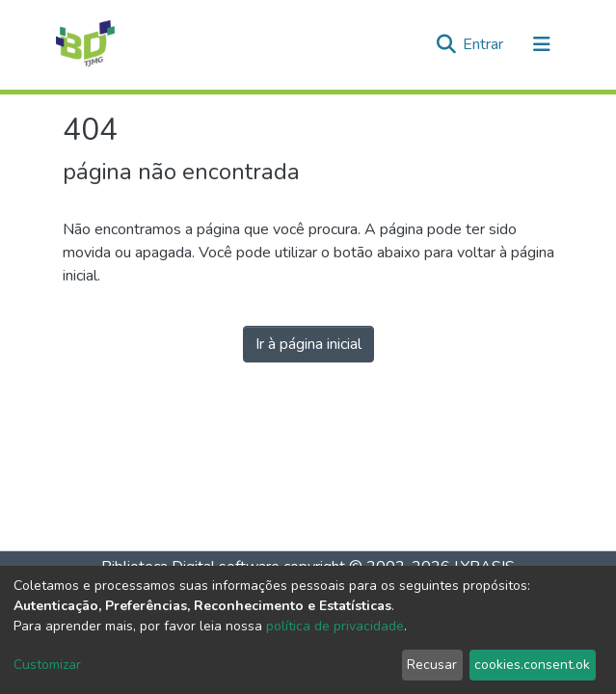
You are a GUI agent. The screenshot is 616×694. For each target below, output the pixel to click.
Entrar (485, 44)
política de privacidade (335, 626)
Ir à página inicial (308, 344)
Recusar (432, 665)
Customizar (47, 665)
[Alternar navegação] (542, 44)
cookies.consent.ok (532, 665)
